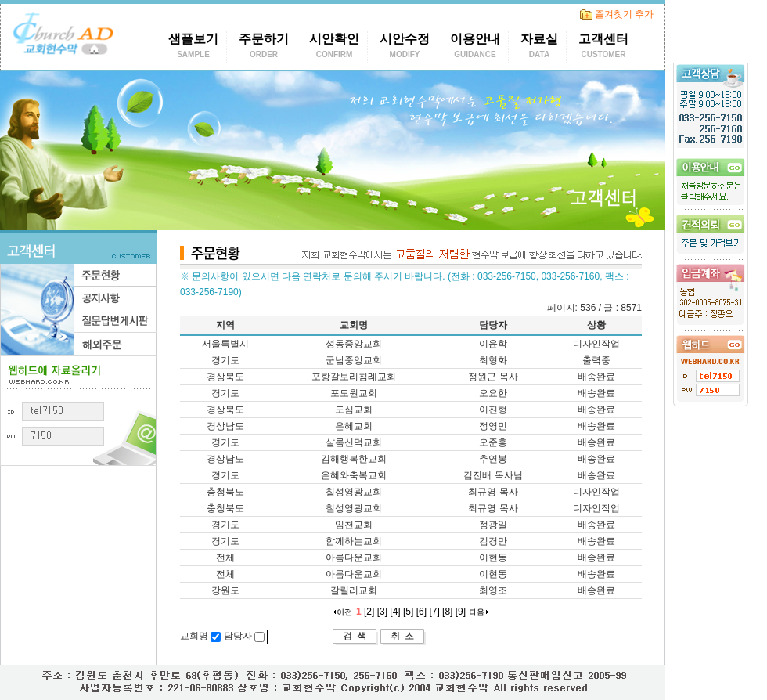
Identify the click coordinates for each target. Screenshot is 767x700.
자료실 (539, 47)
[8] (447, 612)
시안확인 (334, 47)
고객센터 (603, 47)
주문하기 (264, 47)
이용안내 (475, 47)
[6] (421, 612)
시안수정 (405, 47)
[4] (395, 612)
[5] (408, 612)
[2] (369, 612)
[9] (461, 612)
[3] (382, 612)
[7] (434, 612)
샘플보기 (193, 47)
